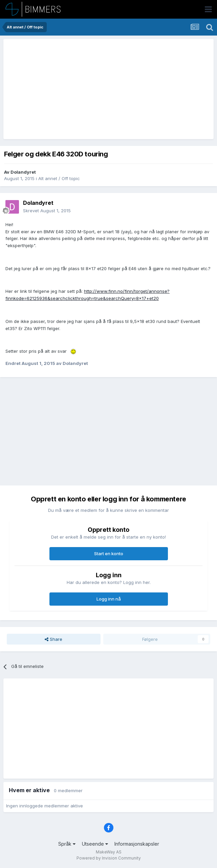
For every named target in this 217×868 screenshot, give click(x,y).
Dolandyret (23, 172)
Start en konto (109, 554)
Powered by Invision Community (109, 858)
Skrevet (47, 211)
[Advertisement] (85, 89)
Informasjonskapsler (137, 844)
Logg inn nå (109, 599)
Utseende (95, 844)
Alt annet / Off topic (59, 178)
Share (53, 639)
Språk (67, 844)
